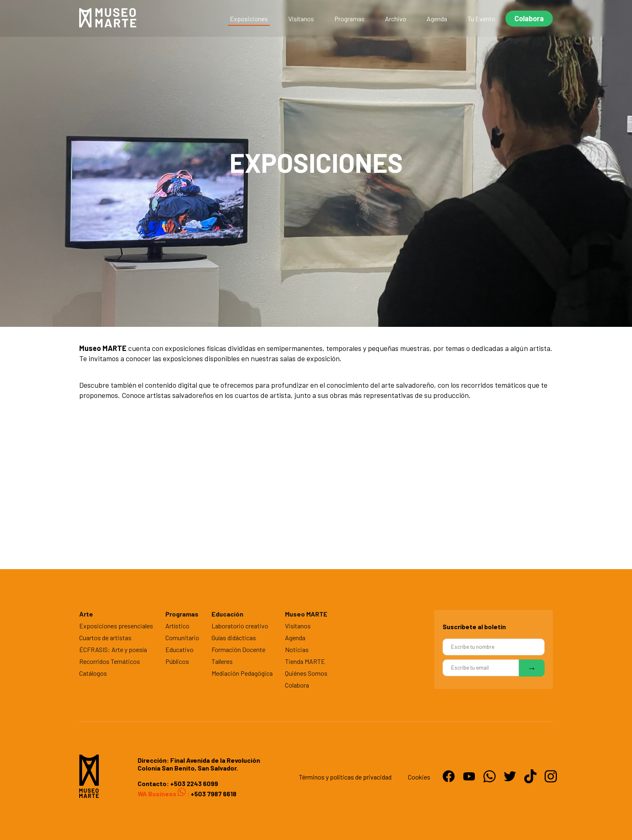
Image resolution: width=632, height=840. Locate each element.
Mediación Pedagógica (242, 673)
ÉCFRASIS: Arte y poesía (113, 649)
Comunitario (182, 638)
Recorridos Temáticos (110, 661)
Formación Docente (238, 649)
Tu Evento (481, 19)
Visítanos (301, 19)
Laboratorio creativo (240, 626)
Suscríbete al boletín (474, 627)
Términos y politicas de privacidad (345, 777)
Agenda (437, 19)
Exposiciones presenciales (116, 626)
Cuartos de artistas (105, 638)
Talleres (222, 661)
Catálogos (93, 673)
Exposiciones (249, 19)
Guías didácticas (234, 638)
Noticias (297, 649)
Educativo (179, 649)
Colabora (529, 18)
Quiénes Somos (306, 673)
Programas (349, 19)
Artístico (177, 626)
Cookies (419, 777)
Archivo (396, 19)
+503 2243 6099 (194, 783)
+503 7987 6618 (213, 794)
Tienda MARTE (305, 661)
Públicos (177, 661)
